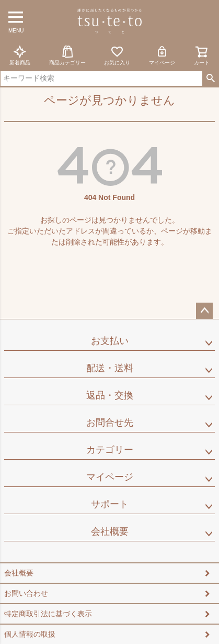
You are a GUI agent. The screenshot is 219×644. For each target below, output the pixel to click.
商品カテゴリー (67, 55)
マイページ (162, 55)
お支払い (110, 341)
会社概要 (110, 531)
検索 (210, 79)
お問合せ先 (110, 423)
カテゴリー (110, 450)
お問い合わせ (26, 593)
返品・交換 (110, 395)
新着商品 (20, 55)
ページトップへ (204, 311)
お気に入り (117, 55)
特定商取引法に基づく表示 (48, 614)
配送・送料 (110, 368)
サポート (110, 504)
